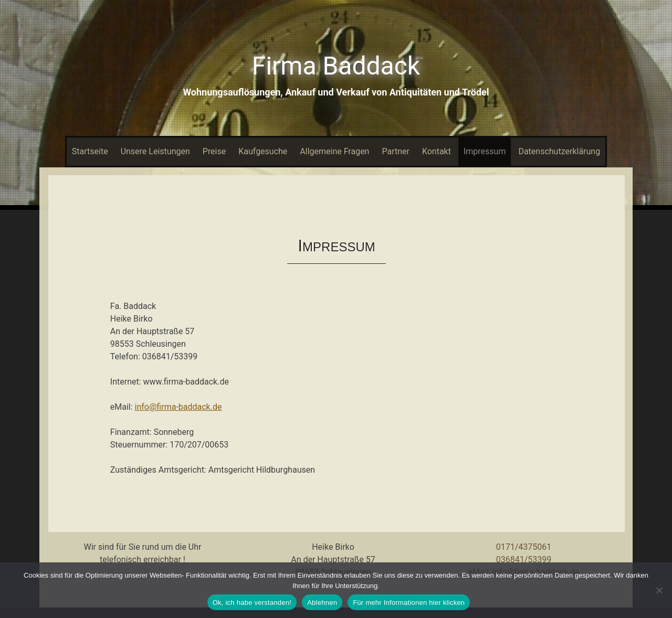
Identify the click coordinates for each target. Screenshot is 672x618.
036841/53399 (524, 560)
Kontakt (437, 151)
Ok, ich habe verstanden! (252, 603)
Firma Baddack (336, 66)
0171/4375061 (524, 547)
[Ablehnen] (659, 590)
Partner (396, 151)
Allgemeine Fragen (334, 151)
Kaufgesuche (263, 151)
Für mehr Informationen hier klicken (409, 603)
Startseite (90, 151)
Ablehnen (322, 603)
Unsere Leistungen (155, 151)
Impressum (485, 151)
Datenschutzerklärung (559, 151)
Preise (214, 151)
